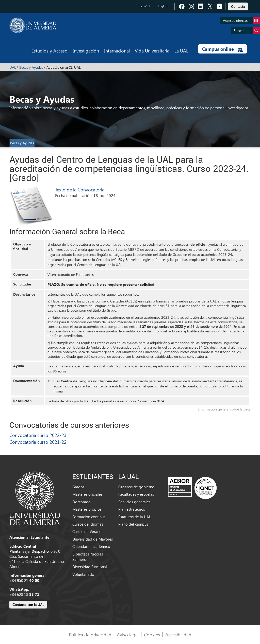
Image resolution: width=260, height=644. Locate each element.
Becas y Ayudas (31, 67)
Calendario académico (91, 546)
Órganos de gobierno (136, 487)
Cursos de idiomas (88, 524)
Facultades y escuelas (136, 494)
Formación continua (89, 517)
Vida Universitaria (152, 51)
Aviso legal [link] (128, 634)
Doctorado (82, 502)
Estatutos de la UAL (135, 517)
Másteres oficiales (87, 494)
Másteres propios (87, 509)
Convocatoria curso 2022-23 (38, 435)
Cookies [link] (152, 634)
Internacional (117, 51)
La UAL (181, 51)
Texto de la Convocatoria (80, 190)
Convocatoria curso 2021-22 (38, 442)
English (163, 6)
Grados (78, 487)
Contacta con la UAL (28, 605)
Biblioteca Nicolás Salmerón (88, 557)
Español (145, 6)
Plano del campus (133, 524)
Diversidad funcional (90, 567)
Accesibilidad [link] (178, 634)
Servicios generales (134, 502)
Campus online (223, 49)
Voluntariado (83, 574)
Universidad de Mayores (93, 539)
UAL (13, 67)
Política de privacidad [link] (90, 634)
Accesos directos (241, 21)
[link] (238, 6)
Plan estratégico (132, 509)
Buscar (247, 31)
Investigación (86, 51)
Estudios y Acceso (50, 51)
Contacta (238, 6)
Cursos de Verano (87, 531)
